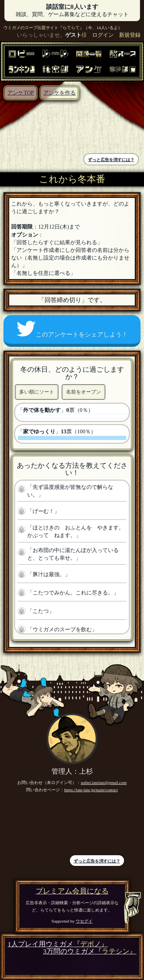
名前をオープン (84, 392)
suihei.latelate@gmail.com (104, 782)
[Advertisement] (38, 128)
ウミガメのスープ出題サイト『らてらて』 (44, 28)
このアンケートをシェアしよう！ (72, 329)
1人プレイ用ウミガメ (58, 944)
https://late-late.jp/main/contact (91, 790)
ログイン (103, 35)
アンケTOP (21, 93)
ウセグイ (84, 921)
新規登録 (130, 35)
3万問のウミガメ (90, 951)
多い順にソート (37, 392)
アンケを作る (60, 93)
